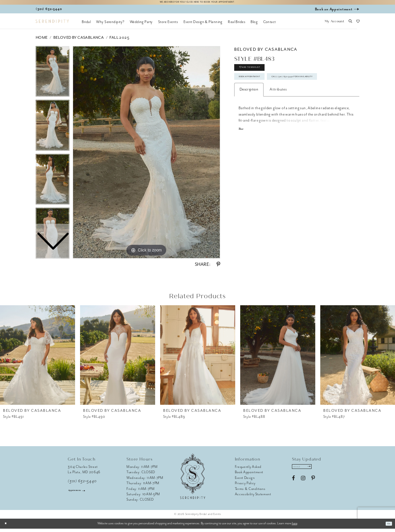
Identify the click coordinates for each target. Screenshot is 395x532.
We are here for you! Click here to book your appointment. (197, 4)
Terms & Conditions (250, 492)
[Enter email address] (309, 472)
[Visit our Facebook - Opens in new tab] (293, 485)
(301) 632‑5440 (82, 484)
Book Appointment (260, 89)
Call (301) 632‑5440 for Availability (276, 104)
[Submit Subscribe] (321, 472)
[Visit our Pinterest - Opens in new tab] (313, 485)
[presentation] (38, 358)
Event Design (245, 481)
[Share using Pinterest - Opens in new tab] (218, 268)
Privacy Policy (245, 486)
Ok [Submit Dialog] (387, 527)
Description (249, 119)
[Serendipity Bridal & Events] (52, 25)
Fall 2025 (119, 41)
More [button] (243, 159)
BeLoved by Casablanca (79, 41)
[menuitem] (86, 25)
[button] (334, 25)
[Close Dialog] (8, 527)
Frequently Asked (248, 470)
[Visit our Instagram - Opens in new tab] (303, 485)
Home (42, 41)
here (295, 527)
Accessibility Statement (253, 497)
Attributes (278, 119)
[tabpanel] (146, 156)
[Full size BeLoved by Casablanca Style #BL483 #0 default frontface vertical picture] (146, 156)
